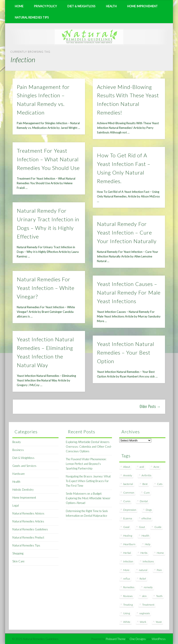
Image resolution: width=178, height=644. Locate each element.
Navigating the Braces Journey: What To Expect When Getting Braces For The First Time (88, 481)
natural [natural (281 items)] (143, 570)
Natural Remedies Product (28, 537)
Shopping (18, 553)
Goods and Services (24, 466)
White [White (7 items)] (127, 622)
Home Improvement (142, 6)
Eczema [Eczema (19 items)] (128, 518)
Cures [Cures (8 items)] (127, 501)
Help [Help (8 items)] (148, 544)
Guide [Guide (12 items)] (158, 527)
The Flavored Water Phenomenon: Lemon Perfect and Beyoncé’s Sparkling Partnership (86, 464)
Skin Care (18, 561)
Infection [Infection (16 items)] (128, 561)
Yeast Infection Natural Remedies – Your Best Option (126, 352)
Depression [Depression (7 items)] (130, 510)
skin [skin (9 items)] (144, 596)
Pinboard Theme (116, 639)
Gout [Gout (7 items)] (142, 527)
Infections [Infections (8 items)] (148, 561)
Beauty (17, 442)
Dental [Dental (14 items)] (144, 501)
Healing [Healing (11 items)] (128, 536)
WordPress (159, 639)
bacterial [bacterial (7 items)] (128, 484)
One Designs (138, 639)
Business (18, 450)
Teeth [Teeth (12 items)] (159, 596)
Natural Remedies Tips (32, 17)
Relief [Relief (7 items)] (143, 579)
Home (19, 6)
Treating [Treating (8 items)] (128, 605)
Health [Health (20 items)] (145, 536)
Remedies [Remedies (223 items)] (129, 587)
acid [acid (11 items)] (142, 467)
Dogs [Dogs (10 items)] (149, 510)
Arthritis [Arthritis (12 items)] (146, 475)
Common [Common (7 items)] (129, 493)
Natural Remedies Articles (28, 521)
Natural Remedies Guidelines (30, 529)
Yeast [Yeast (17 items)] (159, 622)
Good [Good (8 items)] (126, 527)
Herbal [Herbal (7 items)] (127, 553)
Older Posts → (150, 406)
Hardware (19, 474)
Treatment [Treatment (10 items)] (148, 605)
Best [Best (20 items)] (145, 484)
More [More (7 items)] (126, 570)
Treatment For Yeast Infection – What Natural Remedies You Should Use (48, 159)
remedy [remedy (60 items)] (148, 587)
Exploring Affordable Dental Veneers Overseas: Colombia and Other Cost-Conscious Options (89, 447)
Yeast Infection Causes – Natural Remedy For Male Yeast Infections (129, 292)
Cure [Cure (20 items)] (147, 493)
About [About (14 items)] (127, 467)
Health (111, 6)
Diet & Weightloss (81, 6)
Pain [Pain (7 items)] (159, 570)
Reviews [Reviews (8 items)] (128, 596)
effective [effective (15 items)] (146, 518)
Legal (16, 505)
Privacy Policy (45, 6)
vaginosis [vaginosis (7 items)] (145, 613)
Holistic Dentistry (23, 490)
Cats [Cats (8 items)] (160, 484)
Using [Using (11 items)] (127, 613)
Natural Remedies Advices (28, 513)
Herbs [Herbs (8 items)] (144, 553)
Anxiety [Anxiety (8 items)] (128, 475)
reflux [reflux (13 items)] (127, 579)
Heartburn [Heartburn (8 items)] (129, 544)
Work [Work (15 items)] (143, 622)
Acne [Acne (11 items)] (156, 467)
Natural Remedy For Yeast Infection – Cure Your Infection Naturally (127, 232)
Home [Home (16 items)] (160, 553)
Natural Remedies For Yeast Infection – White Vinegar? (46, 288)
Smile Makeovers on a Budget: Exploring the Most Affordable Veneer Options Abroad (88, 498)
